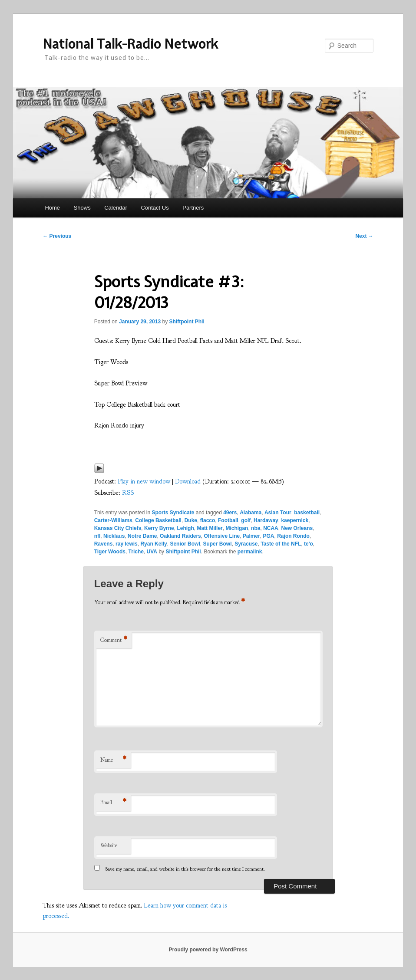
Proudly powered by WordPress (208, 950)
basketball (307, 513)
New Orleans (297, 528)
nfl (97, 536)
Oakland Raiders (180, 536)
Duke (191, 520)
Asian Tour (278, 513)
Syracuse (246, 544)
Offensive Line (222, 536)
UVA (152, 552)
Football (228, 520)
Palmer (251, 536)
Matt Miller (210, 528)
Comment (114, 640)
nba (256, 528)
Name (113, 760)
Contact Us (155, 208)
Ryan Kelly (154, 544)
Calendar (116, 208)
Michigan (237, 528)
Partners (193, 208)
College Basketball (158, 520)
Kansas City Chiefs (118, 528)
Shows (82, 208)
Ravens (104, 544)
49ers (230, 513)
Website (109, 845)
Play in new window (144, 482)
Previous (57, 236)
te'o (309, 544)
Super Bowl (217, 544)
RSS (128, 493)
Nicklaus (114, 536)
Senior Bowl (185, 544)
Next (364, 236)
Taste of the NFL (281, 544)
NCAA (271, 528)
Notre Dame (142, 536)
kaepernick (295, 520)
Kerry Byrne (159, 528)
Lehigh (185, 528)
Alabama (251, 513)
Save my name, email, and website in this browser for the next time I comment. (185, 869)
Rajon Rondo (293, 536)
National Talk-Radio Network (130, 44)
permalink (250, 552)
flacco (208, 520)
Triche (136, 552)
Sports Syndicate (173, 513)
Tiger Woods (110, 552)
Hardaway (266, 520)
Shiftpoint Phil (187, 322)
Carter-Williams (113, 520)
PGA (269, 536)
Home (52, 208)
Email (113, 803)
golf (246, 520)
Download (188, 482)
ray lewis (127, 544)
